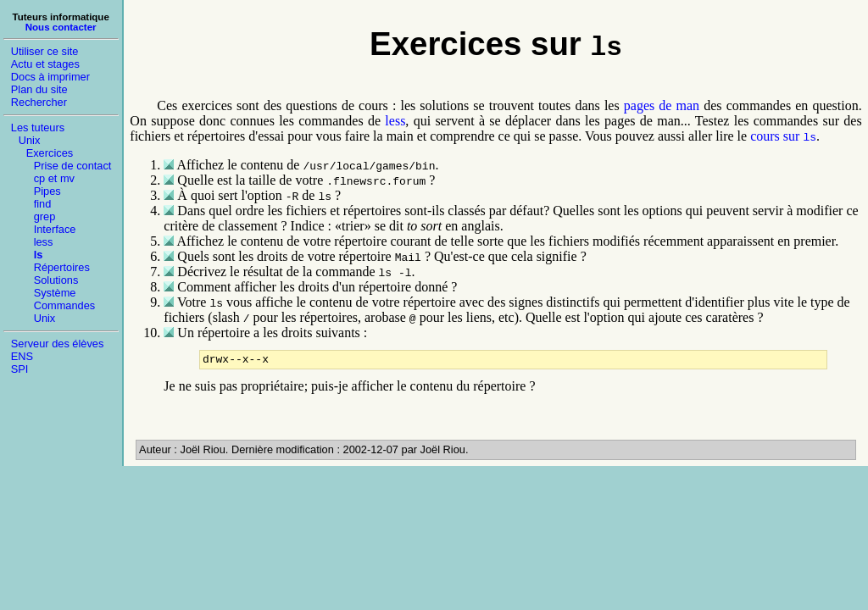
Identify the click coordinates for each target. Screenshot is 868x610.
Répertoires (62, 267)
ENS (22, 356)
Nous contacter (61, 27)
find (43, 204)
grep (45, 216)
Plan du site (39, 89)
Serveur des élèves (58, 344)
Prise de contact (73, 166)
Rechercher (39, 102)
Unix (30, 140)
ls (39, 255)
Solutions (56, 280)
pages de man (662, 105)
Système (55, 293)
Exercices (50, 153)
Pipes (47, 191)
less (44, 242)
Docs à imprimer (50, 77)
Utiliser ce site (45, 51)
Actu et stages (45, 64)
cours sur (783, 136)
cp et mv (54, 178)
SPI (20, 369)
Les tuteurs (38, 128)
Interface (55, 229)
